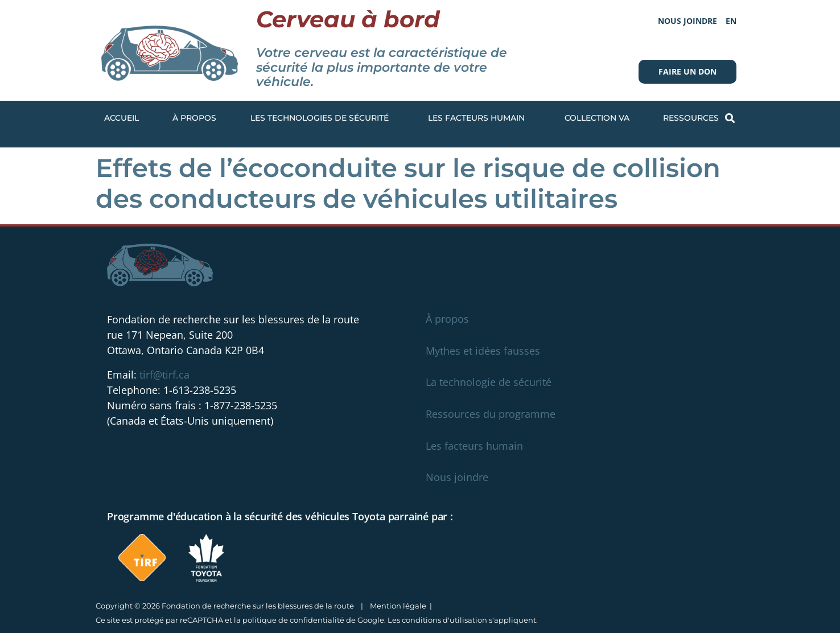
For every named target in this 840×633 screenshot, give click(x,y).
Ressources (694, 118)
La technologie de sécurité (489, 382)
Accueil (122, 118)
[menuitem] (731, 21)
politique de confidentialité (293, 620)
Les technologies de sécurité (322, 118)
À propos (194, 118)
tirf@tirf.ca (164, 375)
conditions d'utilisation (444, 620)
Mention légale (398, 606)
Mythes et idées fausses (483, 351)
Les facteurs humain (479, 118)
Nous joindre (687, 21)
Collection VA (597, 118)
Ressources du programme (491, 414)
